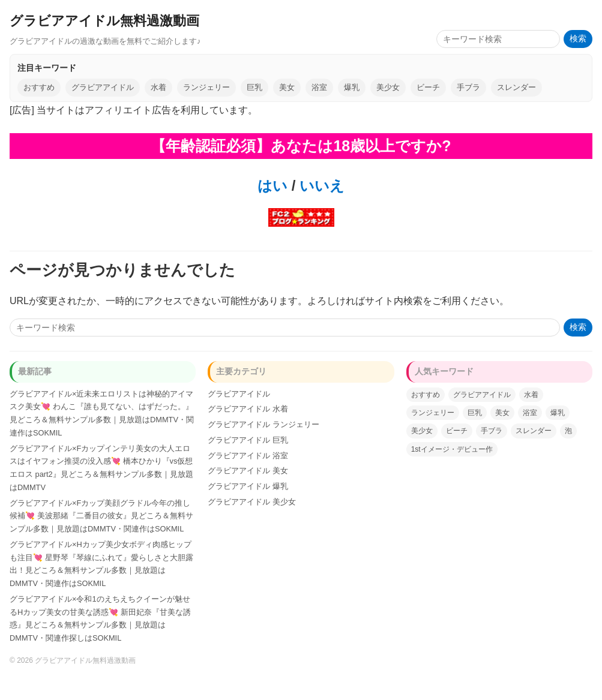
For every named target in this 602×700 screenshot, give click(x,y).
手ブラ (468, 87)
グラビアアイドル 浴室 (248, 456)
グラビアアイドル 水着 (248, 409)
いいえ (320, 186)
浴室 (319, 87)
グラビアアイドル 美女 (248, 471)
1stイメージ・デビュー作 (452, 449)
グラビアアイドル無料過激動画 (104, 21)
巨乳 (254, 87)
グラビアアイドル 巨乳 (248, 440)
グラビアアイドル (103, 87)
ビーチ (428, 87)
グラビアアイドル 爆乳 (248, 486)
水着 (158, 87)
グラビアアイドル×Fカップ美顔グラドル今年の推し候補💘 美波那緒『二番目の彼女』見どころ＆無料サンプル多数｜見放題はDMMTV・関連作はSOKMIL (101, 516)
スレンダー (516, 87)
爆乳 (352, 87)
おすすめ (39, 87)
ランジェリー (206, 87)
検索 (578, 39)
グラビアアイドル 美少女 (252, 502)
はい (272, 186)
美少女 (388, 87)
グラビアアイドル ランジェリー (263, 424)
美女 (287, 87)
